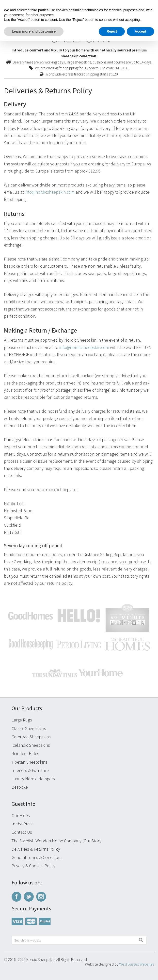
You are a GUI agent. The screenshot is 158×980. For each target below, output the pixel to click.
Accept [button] (140, 31)
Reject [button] (112, 31)
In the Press (23, 824)
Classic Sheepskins (29, 728)
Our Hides (21, 815)
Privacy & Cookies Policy (33, 866)
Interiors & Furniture (30, 770)
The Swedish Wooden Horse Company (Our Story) (57, 841)
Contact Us (22, 832)
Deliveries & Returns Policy (36, 849)
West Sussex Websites (137, 964)
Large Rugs (22, 720)
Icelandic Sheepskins (31, 745)
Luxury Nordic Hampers (33, 779)
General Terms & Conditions (37, 857)
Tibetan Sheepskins (29, 762)
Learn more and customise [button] (34, 31)
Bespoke (20, 787)
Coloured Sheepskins (31, 737)
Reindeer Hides (25, 753)
